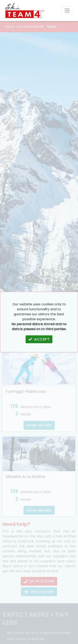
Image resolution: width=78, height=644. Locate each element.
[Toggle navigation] (67, 11)
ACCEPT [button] (39, 339)
